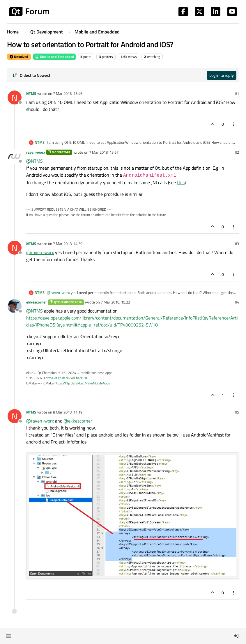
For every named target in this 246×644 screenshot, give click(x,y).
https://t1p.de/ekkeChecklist (67, 378)
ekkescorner (37, 302)
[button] (8, 636)
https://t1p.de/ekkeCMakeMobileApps (82, 383)
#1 (237, 93)
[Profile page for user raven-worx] (15, 156)
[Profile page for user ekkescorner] (15, 306)
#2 (237, 152)
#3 (237, 244)
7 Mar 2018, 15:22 (115, 302)
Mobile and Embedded (54, 57)
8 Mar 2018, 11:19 (68, 412)
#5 (237, 412)
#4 (237, 302)
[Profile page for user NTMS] (15, 97)
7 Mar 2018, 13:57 (104, 152)
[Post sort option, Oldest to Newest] (31, 75)
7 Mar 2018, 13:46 (68, 93)
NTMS (31, 93)
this (181, 182)
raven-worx (36, 152)
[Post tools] (234, 124)
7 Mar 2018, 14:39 (68, 244)
